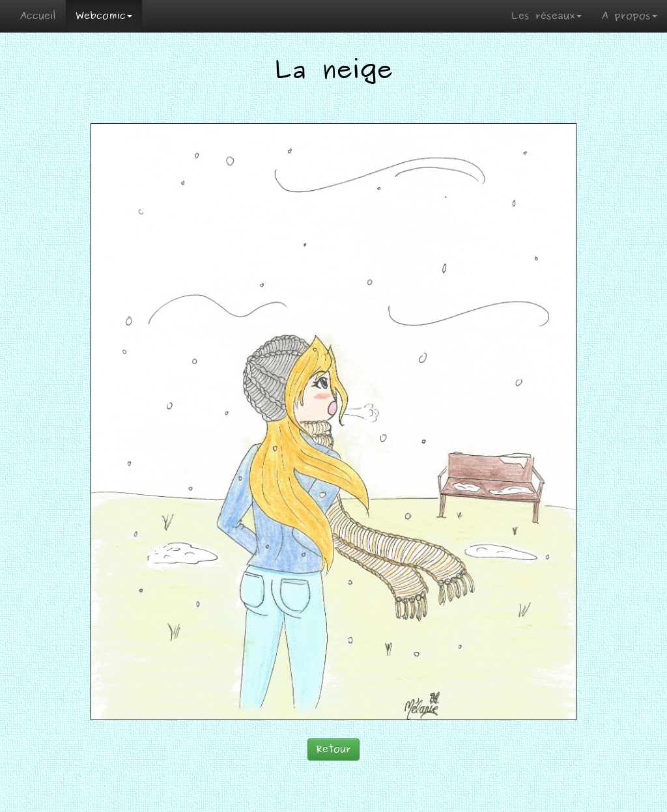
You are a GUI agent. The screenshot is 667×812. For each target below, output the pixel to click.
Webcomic (104, 16)
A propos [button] (629, 16)
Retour (333, 749)
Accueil (38, 16)
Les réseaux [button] (546, 16)
